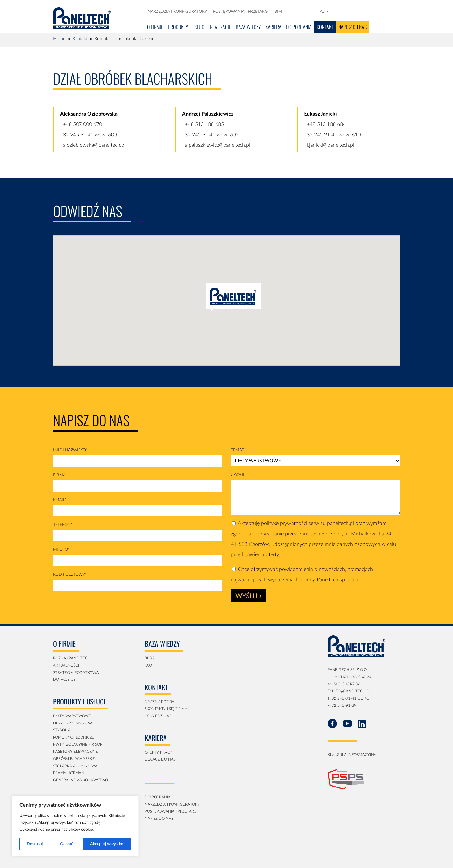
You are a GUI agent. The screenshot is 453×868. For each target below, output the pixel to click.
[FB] (295, 12)
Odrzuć (67, 844)
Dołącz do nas (160, 759)
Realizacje (221, 27)
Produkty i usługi (187, 27)
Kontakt (325, 27)
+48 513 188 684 (326, 125)
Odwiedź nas (158, 716)
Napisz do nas (352, 27)
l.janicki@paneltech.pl (331, 145)
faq (148, 666)
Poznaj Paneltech (72, 658)
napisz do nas (159, 819)
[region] (75, 826)
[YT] (312, 12)
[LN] (303, 12)
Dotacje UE (64, 680)
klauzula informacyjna (352, 755)
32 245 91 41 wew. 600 (90, 135)
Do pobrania (299, 27)
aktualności (66, 666)
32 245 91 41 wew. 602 (212, 135)
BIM (278, 12)
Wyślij (249, 596)
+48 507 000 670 (82, 125)
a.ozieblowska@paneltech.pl (94, 145)
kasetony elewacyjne (76, 752)
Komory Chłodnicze (74, 738)
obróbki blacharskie (74, 759)
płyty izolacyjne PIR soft (79, 745)
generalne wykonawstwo (81, 780)
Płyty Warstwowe (72, 716)
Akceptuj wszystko (107, 844)
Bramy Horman (69, 773)
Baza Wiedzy (248, 27)
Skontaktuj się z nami (167, 709)
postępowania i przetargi (171, 812)
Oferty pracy (158, 753)
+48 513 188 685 (204, 125)
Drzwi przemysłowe (74, 723)
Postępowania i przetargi (241, 12)
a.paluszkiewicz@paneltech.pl (218, 145)
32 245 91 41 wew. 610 (334, 135)
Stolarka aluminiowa (75, 766)
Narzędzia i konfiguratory (177, 12)
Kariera (273, 27)
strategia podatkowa (76, 673)
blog (150, 658)
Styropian (63, 730)
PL (324, 12)
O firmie (155, 27)
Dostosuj (35, 844)
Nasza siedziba (160, 702)
